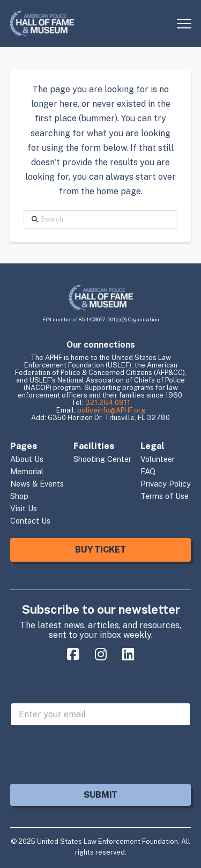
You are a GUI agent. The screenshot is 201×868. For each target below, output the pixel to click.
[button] (184, 24)
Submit (100, 795)
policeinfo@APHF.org (111, 410)
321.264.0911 (108, 403)
